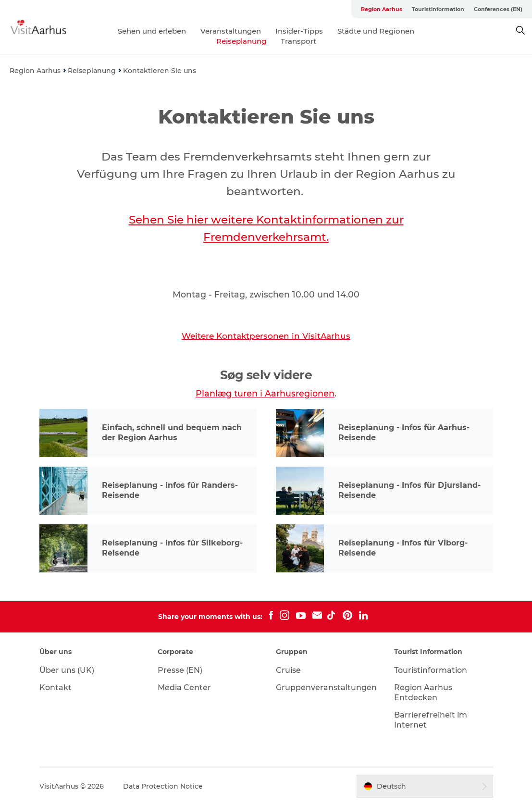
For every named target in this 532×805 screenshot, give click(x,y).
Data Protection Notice (163, 786)
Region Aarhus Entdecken (423, 693)
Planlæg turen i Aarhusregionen (265, 393)
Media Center (184, 687)
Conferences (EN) (498, 9)
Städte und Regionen (376, 31)
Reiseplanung (241, 41)
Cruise (288, 670)
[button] (425, 786)
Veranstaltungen (231, 31)
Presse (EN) (180, 670)
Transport (298, 41)
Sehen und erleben (152, 31)
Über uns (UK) (67, 670)
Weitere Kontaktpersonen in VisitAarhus (266, 336)
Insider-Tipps (299, 31)
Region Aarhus (382, 9)
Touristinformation (438, 9)
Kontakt (56, 687)
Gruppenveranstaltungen (326, 687)
